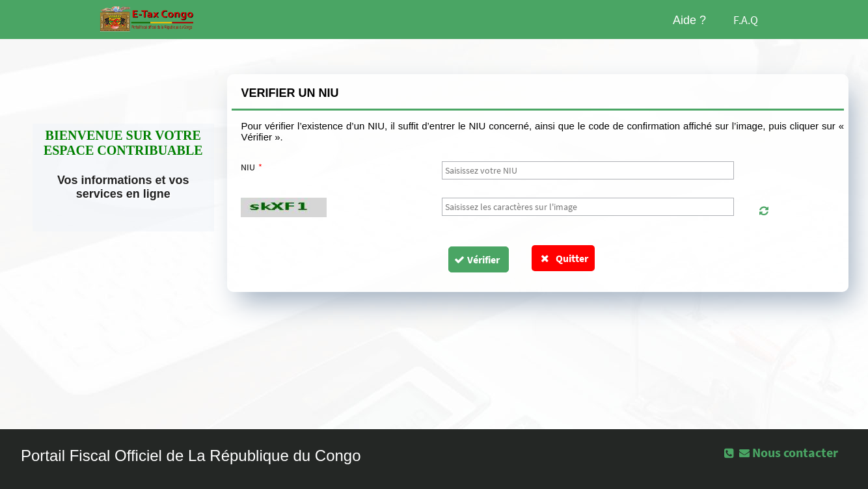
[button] (764, 211)
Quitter (563, 258)
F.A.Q (746, 20)
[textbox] (588, 170)
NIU (252, 167)
